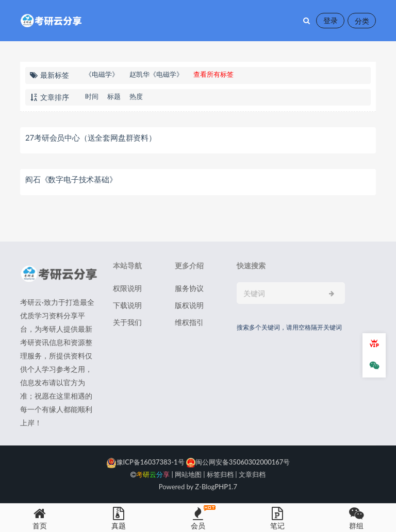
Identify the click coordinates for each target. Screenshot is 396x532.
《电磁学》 (102, 74)
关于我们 (127, 322)
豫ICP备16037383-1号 (145, 462)
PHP (221, 487)
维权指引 (189, 322)
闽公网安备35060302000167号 (237, 462)
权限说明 (127, 288)
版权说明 (189, 305)
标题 (114, 96)
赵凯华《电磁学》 (156, 74)
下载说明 (127, 305)
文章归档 (252, 474)
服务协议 (189, 288)
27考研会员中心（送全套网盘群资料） (91, 138)
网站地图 (188, 474)
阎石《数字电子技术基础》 (71, 179)
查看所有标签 (213, 74)
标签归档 (220, 474)
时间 (92, 96)
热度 (136, 96)
